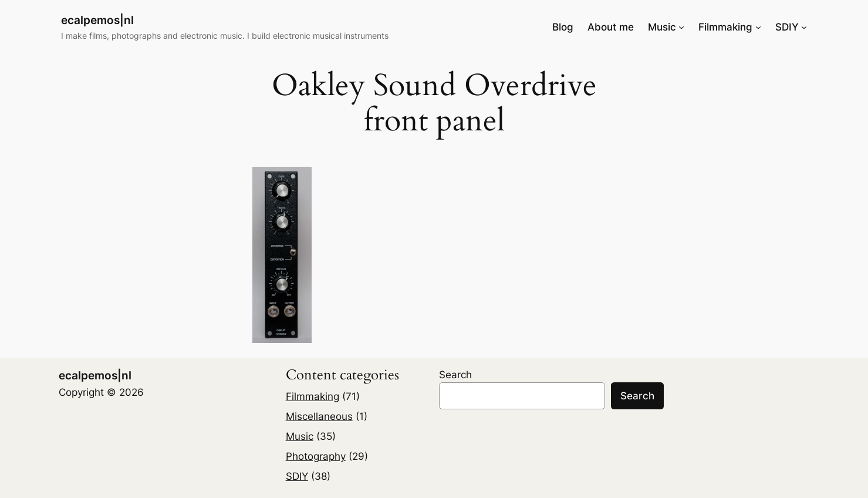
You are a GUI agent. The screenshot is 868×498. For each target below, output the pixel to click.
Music (300, 436)
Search (455, 375)
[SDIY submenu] (804, 27)
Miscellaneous (319, 416)
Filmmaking (313, 396)
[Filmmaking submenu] (758, 27)
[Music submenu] (681, 27)
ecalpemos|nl (97, 20)
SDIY (297, 476)
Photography (316, 456)
